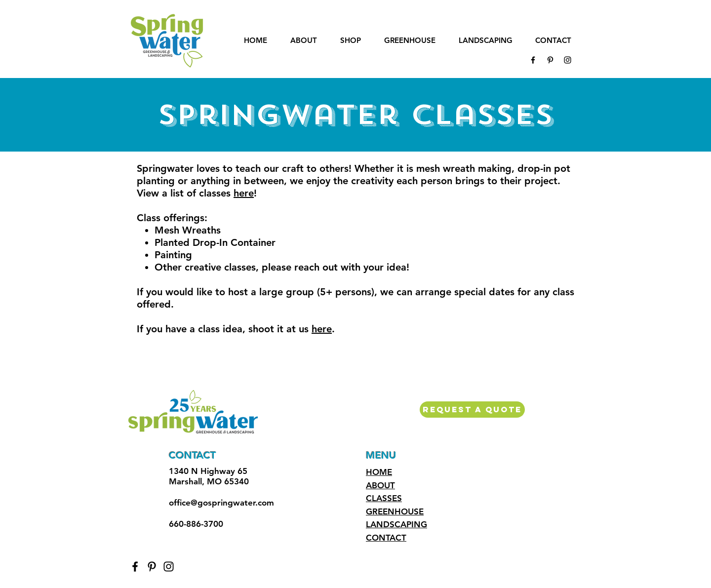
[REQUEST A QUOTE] (472, 410)
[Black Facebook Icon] (533, 60)
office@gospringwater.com (221, 503)
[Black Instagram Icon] (568, 60)
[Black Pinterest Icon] (550, 60)
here (244, 193)
